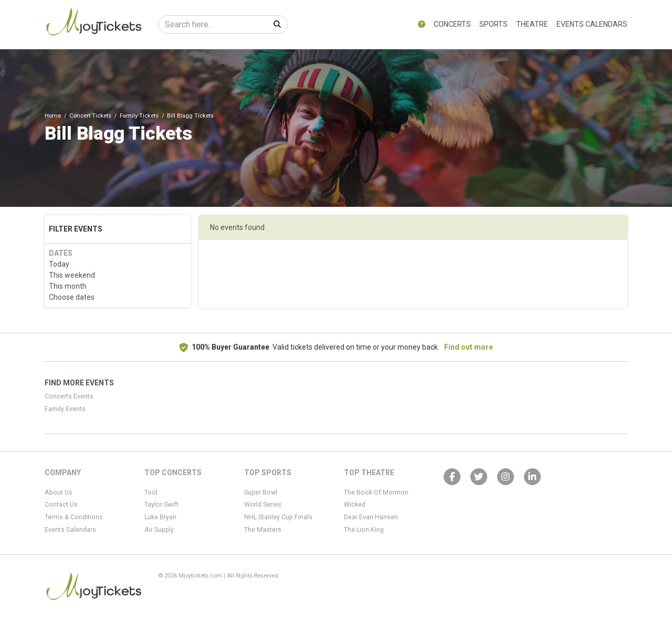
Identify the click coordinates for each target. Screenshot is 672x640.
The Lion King (364, 530)
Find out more (469, 347)
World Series (263, 505)
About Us (59, 492)
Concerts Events (69, 396)
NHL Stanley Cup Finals (278, 517)
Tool (151, 492)
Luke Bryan (160, 517)
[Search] (213, 24)
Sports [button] (493, 24)
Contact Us (61, 505)
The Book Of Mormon (376, 492)
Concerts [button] (452, 24)
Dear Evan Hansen (371, 517)
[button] (422, 24)
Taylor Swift (161, 505)
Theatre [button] (532, 24)
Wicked (355, 505)
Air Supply (159, 530)
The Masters (263, 530)
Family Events (65, 409)
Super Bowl (261, 492)
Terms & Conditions (74, 517)
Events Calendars (592, 24)
